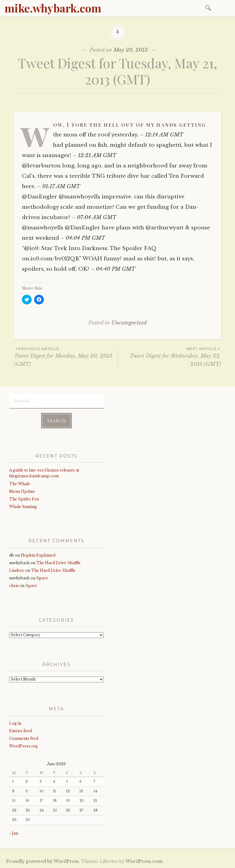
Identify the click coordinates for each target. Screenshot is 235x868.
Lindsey (17, 570)
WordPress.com (144, 861)
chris (14, 586)
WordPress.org (23, 746)
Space (42, 578)
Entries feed (20, 731)
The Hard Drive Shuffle (58, 563)
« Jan (14, 833)
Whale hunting (23, 507)
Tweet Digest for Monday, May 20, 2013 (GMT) (66, 356)
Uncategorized (129, 323)
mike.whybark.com (53, 8)
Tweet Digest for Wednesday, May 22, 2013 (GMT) (169, 356)
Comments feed (24, 738)
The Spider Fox (24, 499)
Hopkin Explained (38, 555)
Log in (15, 723)
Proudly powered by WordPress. (43, 861)
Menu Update (22, 491)
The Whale (20, 484)
